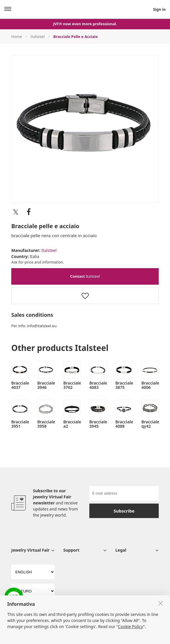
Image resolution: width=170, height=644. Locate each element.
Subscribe (124, 511)
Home (17, 36)
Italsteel (38, 36)
